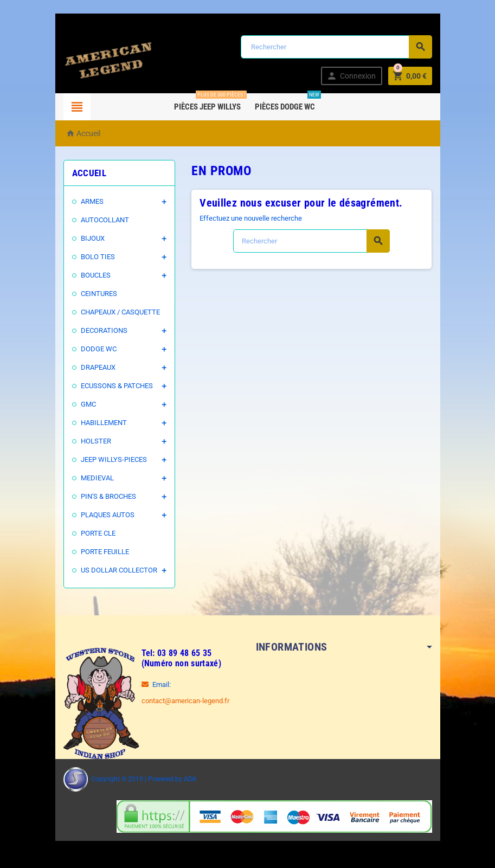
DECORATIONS (104, 330)
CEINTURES (99, 294)
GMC (88, 404)
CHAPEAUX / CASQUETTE (120, 312)
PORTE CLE (98, 533)
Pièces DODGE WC (290, 102)
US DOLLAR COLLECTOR (119, 570)
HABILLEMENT (104, 423)
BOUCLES (96, 275)
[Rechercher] (336, 47)
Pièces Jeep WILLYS (213, 102)
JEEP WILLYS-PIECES (114, 459)
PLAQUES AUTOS (108, 515)
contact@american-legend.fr (185, 701)
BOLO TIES (98, 257)
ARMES (92, 201)
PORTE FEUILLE (105, 552)
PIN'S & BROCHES (108, 496)
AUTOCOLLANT (105, 220)
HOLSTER (96, 441)
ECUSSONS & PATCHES (117, 386)
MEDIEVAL (97, 478)
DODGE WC (99, 349)
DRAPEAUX (98, 367)
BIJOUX (93, 238)
